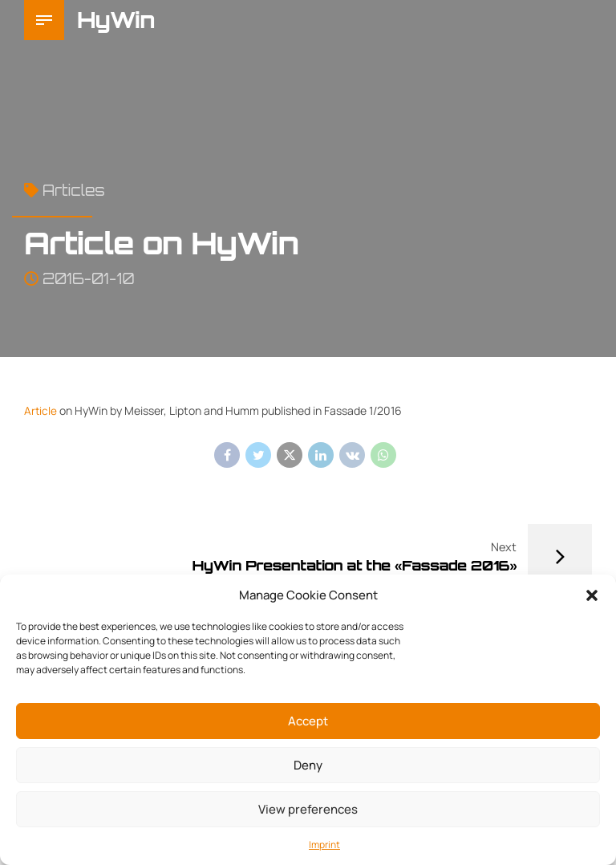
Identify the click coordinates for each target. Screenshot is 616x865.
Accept (308, 721)
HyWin (116, 20)
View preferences (308, 809)
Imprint (324, 845)
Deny (308, 765)
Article (41, 410)
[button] (592, 595)
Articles (74, 190)
